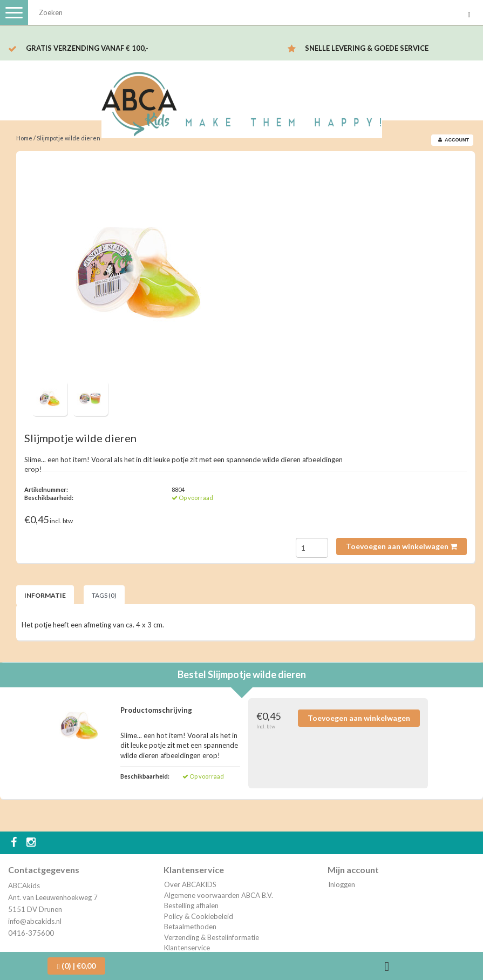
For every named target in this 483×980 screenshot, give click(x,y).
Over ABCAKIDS (190, 884)
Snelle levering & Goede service (367, 48)
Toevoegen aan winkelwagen (402, 546)
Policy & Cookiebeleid (199, 916)
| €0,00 (76, 966)
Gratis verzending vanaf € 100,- (87, 48)
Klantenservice (187, 948)
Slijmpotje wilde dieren (69, 138)
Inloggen (342, 884)
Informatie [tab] (45, 595)
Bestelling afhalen (191, 905)
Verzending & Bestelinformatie (212, 937)
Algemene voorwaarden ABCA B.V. (219, 895)
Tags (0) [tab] (104, 595)
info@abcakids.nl (35, 921)
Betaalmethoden (190, 927)
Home (24, 138)
